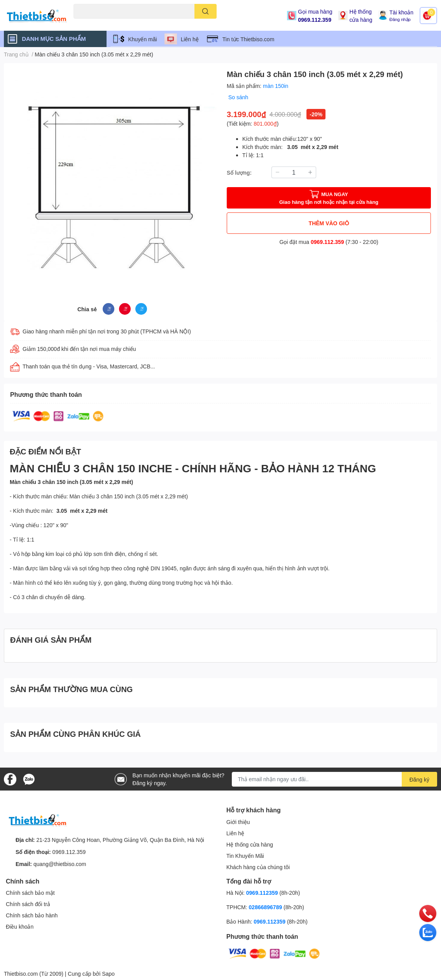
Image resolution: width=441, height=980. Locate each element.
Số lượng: (239, 173)
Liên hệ (190, 39)
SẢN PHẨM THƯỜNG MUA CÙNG (71, 689)
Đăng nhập (400, 19)
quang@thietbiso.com (60, 864)
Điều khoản (20, 927)
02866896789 (266, 907)
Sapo (108, 974)
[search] (206, 11)
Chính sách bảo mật (30, 893)
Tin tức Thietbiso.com (248, 39)
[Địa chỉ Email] (335, 779)
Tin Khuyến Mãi (245, 856)
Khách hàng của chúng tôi (258, 867)
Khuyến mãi (143, 39)
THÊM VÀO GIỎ (329, 223)
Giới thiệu (238, 822)
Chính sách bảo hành (32, 915)
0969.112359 (262, 893)
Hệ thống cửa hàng (361, 16)
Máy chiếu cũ (87, 23)
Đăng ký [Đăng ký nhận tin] (419, 779)
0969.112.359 (315, 20)
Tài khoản (401, 12)
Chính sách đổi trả (28, 904)
